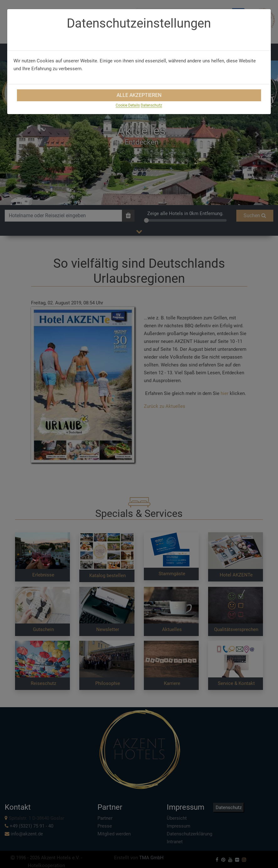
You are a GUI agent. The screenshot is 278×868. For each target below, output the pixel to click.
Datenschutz (151, 105)
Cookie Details (128, 105)
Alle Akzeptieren (139, 95)
